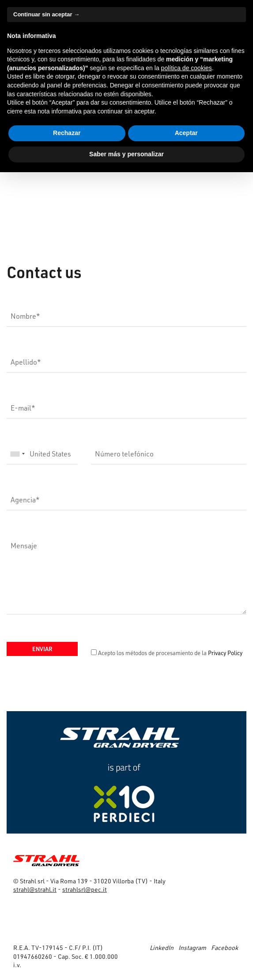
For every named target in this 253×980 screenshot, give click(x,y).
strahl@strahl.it (35, 889)
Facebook (225, 948)
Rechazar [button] (67, 133)
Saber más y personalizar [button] (126, 154)
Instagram (192, 948)
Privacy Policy (225, 653)
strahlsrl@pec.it (85, 889)
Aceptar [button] (186, 133)
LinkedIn (162, 948)
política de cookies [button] (187, 68)
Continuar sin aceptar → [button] (46, 14)
